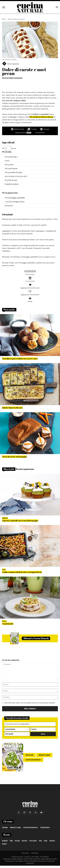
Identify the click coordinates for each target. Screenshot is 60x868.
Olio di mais (13, 180)
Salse (46, 841)
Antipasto (5, 518)
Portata (34, 729)
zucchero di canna (16, 172)
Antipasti (5, 841)
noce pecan (9, 206)
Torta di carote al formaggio (14, 457)
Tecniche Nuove (45, 828)
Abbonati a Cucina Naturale (36, 638)
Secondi (17, 841)
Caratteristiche (10, 729)
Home (4, 19)
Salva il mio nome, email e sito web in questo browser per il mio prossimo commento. (30, 703)
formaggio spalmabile (17, 198)
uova (8, 161)
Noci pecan (13, 168)
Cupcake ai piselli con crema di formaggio (20, 521)
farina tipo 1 (14, 157)
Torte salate (33, 841)
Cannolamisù (8, 624)
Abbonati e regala (16, 828)
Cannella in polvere (12, 184)
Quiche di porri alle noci (12, 408)
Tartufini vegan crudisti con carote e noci (20, 359)
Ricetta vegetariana (13, 64)
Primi (11, 841)
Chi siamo (5, 828)
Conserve (52, 841)
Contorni (24, 841)
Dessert (4, 621)
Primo (4, 570)
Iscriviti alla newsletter (31, 828)
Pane (40, 841)
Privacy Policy (25, 853)
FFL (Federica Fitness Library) (41, 117)
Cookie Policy (35, 853)
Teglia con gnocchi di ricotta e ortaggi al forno (22, 572)
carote (11, 165)
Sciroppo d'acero (18, 202)
